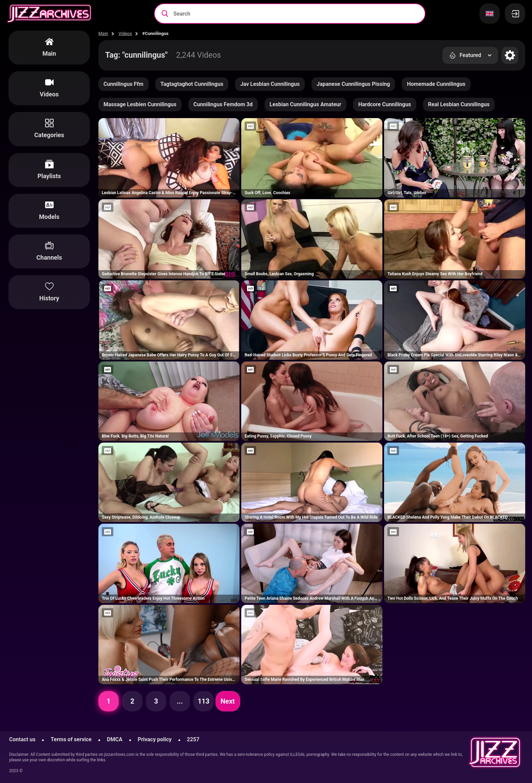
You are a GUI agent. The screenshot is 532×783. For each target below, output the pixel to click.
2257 (193, 739)
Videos (125, 33)
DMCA (115, 739)
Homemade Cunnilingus (436, 84)
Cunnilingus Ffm (123, 84)
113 (204, 701)
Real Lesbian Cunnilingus (459, 104)
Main (103, 33)
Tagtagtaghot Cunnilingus (192, 84)
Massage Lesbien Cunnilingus (140, 104)
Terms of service (71, 739)
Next (228, 701)
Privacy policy (155, 739)
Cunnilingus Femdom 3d (223, 104)
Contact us (22, 739)
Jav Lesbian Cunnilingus (270, 84)
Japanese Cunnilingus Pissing (353, 84)
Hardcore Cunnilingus (385, 104)
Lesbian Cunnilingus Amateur (306, 104)
